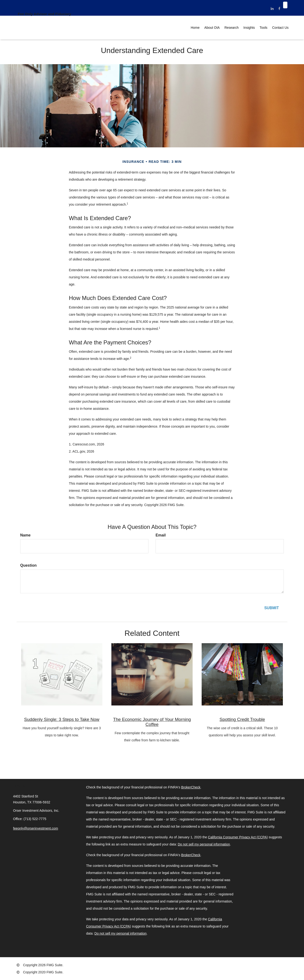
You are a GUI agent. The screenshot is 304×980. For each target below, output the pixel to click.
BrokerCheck (191, 787)
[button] (212, 28)
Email (161, 535)
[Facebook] (279, 9)
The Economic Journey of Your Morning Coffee (152, 722)
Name (25, 535)
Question (28, 565)
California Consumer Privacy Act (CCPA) (238, 837)
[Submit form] (272, 608)
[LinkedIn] (272, 9)
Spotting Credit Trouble (242, 719)
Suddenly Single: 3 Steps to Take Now (62, 719)
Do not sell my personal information (204, 844)
